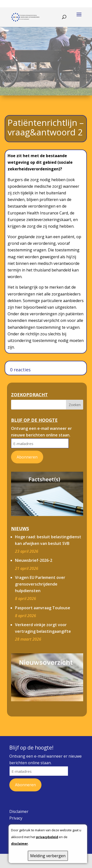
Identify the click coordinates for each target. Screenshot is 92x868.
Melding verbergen (48, 856)
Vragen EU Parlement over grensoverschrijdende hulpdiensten (40, 584)
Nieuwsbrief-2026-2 (34, 560)
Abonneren (27, 457)
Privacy (16, 818)
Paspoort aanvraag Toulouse (43, 608)
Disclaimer (19, 811)
